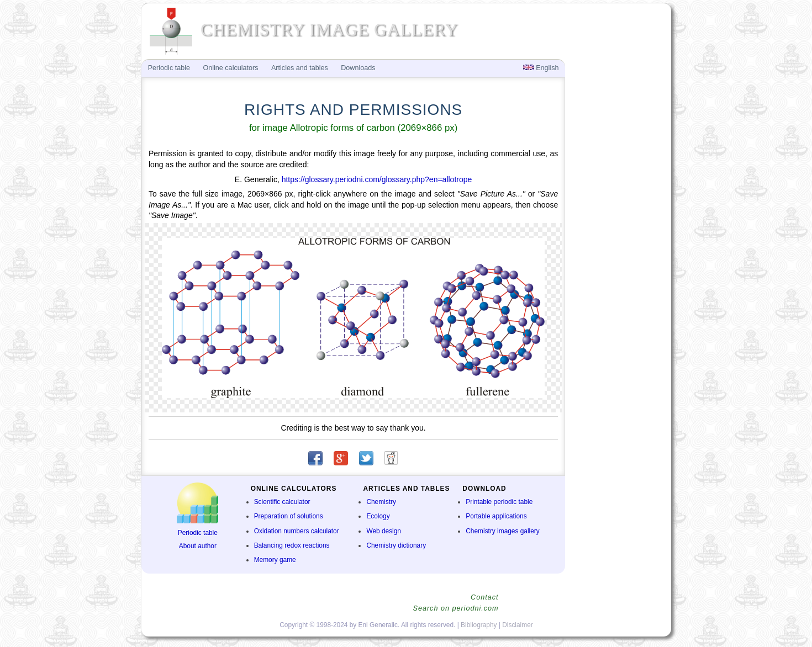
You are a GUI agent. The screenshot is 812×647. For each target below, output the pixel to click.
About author (198, 546)
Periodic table (198, 533)
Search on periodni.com (455, 608)
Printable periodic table (499, 502)
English (541, 68)
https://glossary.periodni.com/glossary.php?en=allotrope (377, 179)
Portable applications (496, 516)
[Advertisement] (617, 241)
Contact (484, 597)
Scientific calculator (282, 502)
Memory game (275, 560)
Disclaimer (518, 625)
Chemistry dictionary (396, 545)
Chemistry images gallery (502, 531)
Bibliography (479, 625)
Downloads (358, 68)
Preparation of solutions (289, 516)
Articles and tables (300, 68)
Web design (384, 531)
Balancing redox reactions (292, 545)
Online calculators (230, 68)
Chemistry (381, 502)
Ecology (378, 516)
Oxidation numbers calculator (297, 531)
